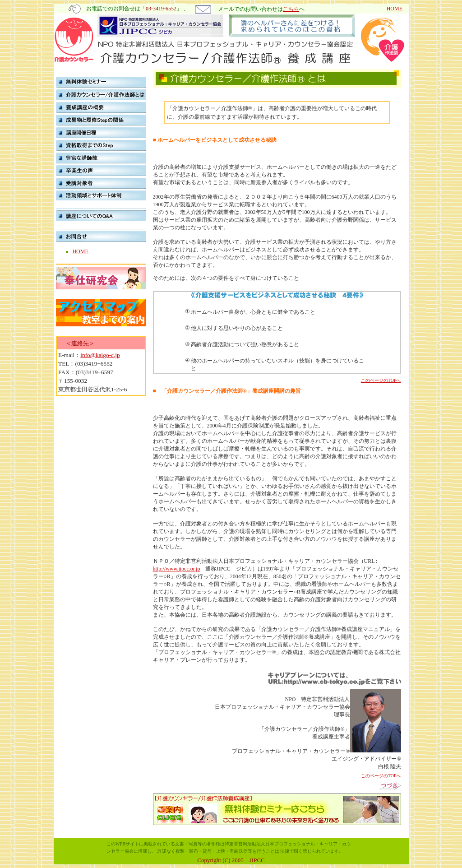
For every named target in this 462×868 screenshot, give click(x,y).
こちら (291, 9)
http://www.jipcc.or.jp (177, 569)
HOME (395, 9)
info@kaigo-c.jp (100, 355)
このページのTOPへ (381, 380)
